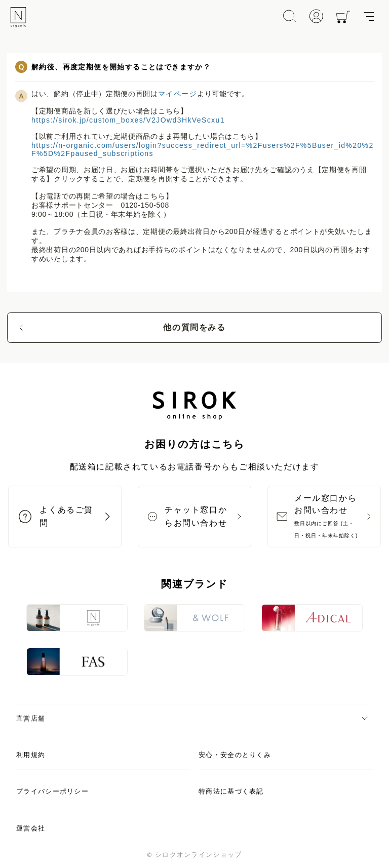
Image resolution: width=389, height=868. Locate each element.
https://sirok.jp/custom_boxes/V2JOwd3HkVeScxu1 (128, 120)
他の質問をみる (194, 327)
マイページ (178, 94)
